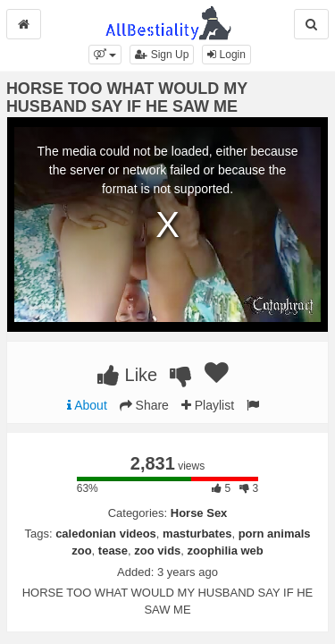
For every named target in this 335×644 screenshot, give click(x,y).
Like (127, 375)
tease (113, 551)
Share (144, 405)
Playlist (208, 405)
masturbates (197, 534)
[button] (105, 55)
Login (226, 55)
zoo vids (157, 551)
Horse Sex (199, 513)
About (87, 405)
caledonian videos (106, 534)
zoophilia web (226, 551)
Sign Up (162, 55)
